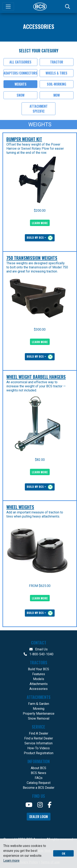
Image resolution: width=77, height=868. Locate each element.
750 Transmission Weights (32, 258)
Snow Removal (39, 718)
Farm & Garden (39, 704)
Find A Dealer (39, 733)
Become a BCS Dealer (39, 788)
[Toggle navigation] (8, 7)
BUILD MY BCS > (40, 238)
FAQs (39, 778)
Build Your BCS (38, 669)
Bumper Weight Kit (24, 139)
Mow (57, 95)
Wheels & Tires (56, 73)
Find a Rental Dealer (39, 738)
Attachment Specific (39, 109)
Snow (21, 95)
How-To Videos (38, 748)
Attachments (39, 684)
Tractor (57, 62)
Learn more (11, 861)
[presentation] (37, 180)
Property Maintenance (39, 714)
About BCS (38, 768)
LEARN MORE (40, 223)
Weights (21, 84)
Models (39, 679)
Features (39, 674)
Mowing (39, 709)
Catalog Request (39, 783)
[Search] (68, 7)
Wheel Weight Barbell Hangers (36, 377)
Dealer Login (39, 817)
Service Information (38, 743)
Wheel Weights (20, 507)
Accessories (38, 689)
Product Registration (39, 753)
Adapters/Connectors (20, 73)
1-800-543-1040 (38, 654)
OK (64, 853)
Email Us (38, 649)
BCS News (38, 773)
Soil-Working (56, 84)
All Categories (20, 62)
